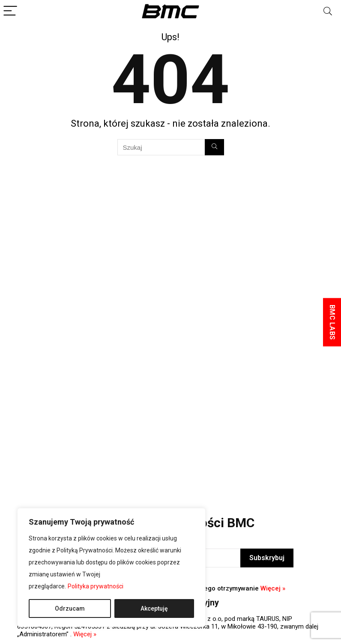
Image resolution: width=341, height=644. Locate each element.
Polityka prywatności (96, 586)
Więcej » (273, 588)
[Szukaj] (214, 147)
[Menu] (10, 11)
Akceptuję (154, 608)
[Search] (328, 11)
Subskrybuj (267, 558)
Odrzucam (70, 608)
